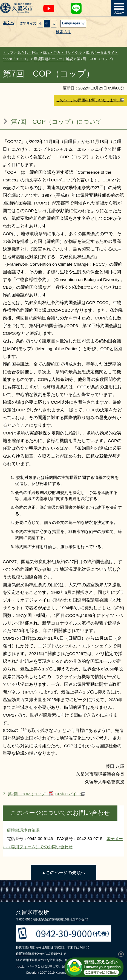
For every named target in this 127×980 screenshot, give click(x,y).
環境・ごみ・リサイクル (62, 53)
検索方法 (63, 32)
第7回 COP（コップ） (47, 794)
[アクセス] (81, 919)
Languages (74, 23)
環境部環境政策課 (23, 830)
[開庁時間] (23, 954)
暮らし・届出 (28, 53)
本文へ (8, 23)
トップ (8, 53)
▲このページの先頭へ (63, 873)
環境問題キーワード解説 (54, 59)
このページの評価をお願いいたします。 (90, 100)
